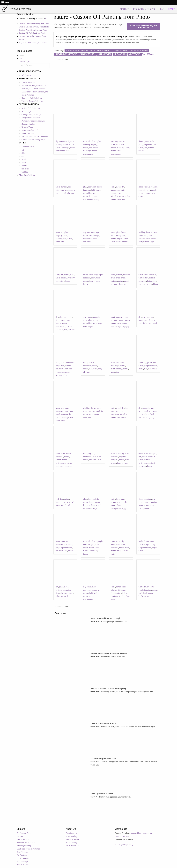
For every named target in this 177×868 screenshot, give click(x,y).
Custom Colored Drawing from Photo (34, 27)
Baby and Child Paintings (32, 98)
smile (125, 141)
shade (145, 323)
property (94, 145)
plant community (66, 317)
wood (155, 323)
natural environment (119, 323)
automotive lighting (146, 417)
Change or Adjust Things (31, 115)
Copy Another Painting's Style (33, 140)
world (65, 145)
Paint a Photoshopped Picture (33, 121)
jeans (147, 141)
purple (119, 239)
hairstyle (142, 544)
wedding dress (117, 141)
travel (64, 193)
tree (91, 148)
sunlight (96, 235)
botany (127, 148)
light (93, 190)
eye (148, 544)
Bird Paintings (22, 861)
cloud (73, 148)
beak (95, 369)
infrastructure (61, 596)
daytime (71, 141)
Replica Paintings (28, 133)
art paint (150, 587)
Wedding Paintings (24, 846)
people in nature (117, 148)
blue (149, 190)
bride (118, 145)
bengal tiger (121, 587)
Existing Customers (123, 836)
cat (23, 150)
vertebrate (87, 366)
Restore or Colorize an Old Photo (35, 137)
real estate (25, 169)
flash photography (122, 326)
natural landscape (62, 148)
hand (118, 499)
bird (90, 363)
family (24, 159)
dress (123, 145)
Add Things (26, 111)
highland (92, 326)
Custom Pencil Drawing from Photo (33, 30)
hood (146, 411)
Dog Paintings (22, 852)
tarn (21, 58)
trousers (154, 232)
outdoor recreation (63, 372)
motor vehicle (144, 414)
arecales (71, 330)
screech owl (65, 505)
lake (69, 193)
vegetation (68, 466)
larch (85, 326)
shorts (141, 369)
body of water (95, 281)
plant (99, 141)
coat (89, 505)
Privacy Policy (72, 836)
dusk (127, 460)
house (24, 162)
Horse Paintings (23, 858)
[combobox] (34, 65)
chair (140, 242)
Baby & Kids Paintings (26, 843)
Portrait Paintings (28, 82)
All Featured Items (29, 75)
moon (127, 548)
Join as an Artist (23, 865)
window (71, 278)
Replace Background (30, 130)
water (85, 141)
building (59, 145)
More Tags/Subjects (27, 175)
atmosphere (115, 190)
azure (58, 242)
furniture (122, 366)
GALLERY (125, 9)
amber (128, 196)
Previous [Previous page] (60, 59)
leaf (146, 148)
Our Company (71, 833)
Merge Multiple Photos (31, 118)
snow (68, 151)
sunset (124, 417)
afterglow (115, 196)
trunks (155, 369)
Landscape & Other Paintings (28, 849)
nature (71, 145)
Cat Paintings (22, 855)
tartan (141, 502)
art (148, 596)
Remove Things (28, 127)
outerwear (120, 317)
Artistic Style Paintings (31, 108)
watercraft (115, 414)
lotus (113, 235)
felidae (125, 593)
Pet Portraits (21, 836)
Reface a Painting (28, 124)
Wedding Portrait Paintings (32, 101)
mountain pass (25, 61)
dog (23, 156)
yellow (141, 151)
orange (69, 463)
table (122, 363)
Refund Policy (71, 843)
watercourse (148, 284)
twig (150, 323)
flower (141, 141)
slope (100, 323)
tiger (124, 590)
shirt (123, 499)
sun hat (64, 190)
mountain (63, 141)
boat (127, 408)
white (141, 411)
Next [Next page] (68, 59)
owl (73, 502)
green (98, 190)
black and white (28, 147)
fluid (121, 596)
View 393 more (148, 54)
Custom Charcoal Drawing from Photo (34, 24)
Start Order (144, 27)
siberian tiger (116, 590)
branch (152, 320)
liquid (113, 593)
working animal (62, 375)
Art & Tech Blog (72, 846)
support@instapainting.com (141, 833)
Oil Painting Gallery (25, 833)
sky (57, 141)
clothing (86, 408)
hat (69, 187)
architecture (60, 151)
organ (154, 548)
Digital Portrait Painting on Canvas (33, 42)
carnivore (87, 242)
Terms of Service (72, 839)
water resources (150, 275)
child (23, 153)
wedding (25, 172)
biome (156, 284)
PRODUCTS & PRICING (144, 9)
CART (171, 9)
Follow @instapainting (124, 844)
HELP (161, 9)
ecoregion (92, 187)
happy (152, 242)
